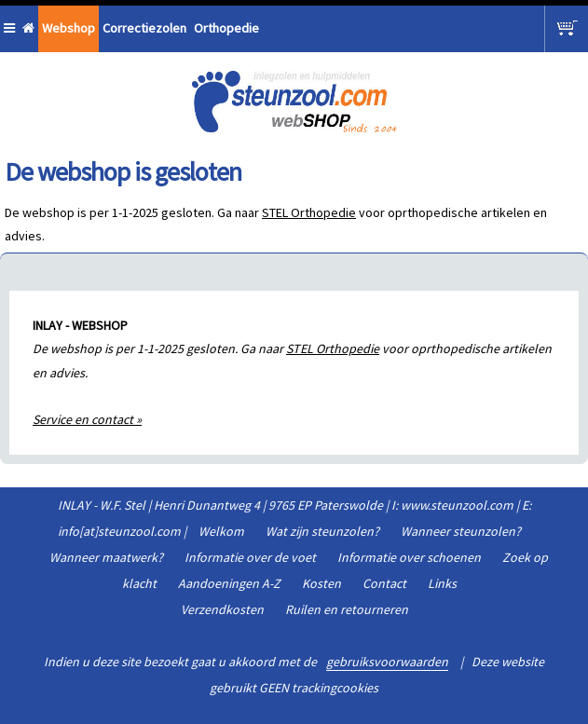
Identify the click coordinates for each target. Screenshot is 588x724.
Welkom (221, 531)
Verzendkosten (222, 609)
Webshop (68, 28)
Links (442, 583)
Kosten (321, 583)
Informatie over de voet (250, 557)
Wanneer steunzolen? (461, 531)
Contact (384, 583)
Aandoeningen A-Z (229, 583)
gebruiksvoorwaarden (387, 662)
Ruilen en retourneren (347, 609)
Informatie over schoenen (409, 557)
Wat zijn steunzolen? (322, 531)
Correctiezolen (144, 28)
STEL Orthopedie (309, 212)
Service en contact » (87, 419)
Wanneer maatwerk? (106, 557)
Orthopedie (226, 28)
